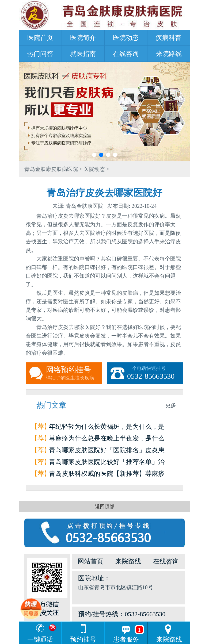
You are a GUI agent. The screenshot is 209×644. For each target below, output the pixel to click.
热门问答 (40, 54)
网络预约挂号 (74, 373)
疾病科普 (169, 38)
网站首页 (90, 561)
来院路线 (169, 54)
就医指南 (83, 54)
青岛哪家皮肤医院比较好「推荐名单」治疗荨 (107, 463)
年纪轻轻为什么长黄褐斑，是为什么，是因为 (107, 428)
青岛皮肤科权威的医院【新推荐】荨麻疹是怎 (107, 475)
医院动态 (126, 38)
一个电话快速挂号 (155, 373)
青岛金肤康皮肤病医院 (51, 169)
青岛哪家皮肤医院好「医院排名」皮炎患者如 (107, 451)
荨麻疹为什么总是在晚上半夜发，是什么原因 (107, 440)
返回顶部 (105, 507)
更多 (171, 405)
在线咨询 (126, 54)
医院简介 (83, 38)
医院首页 (40, 38)
